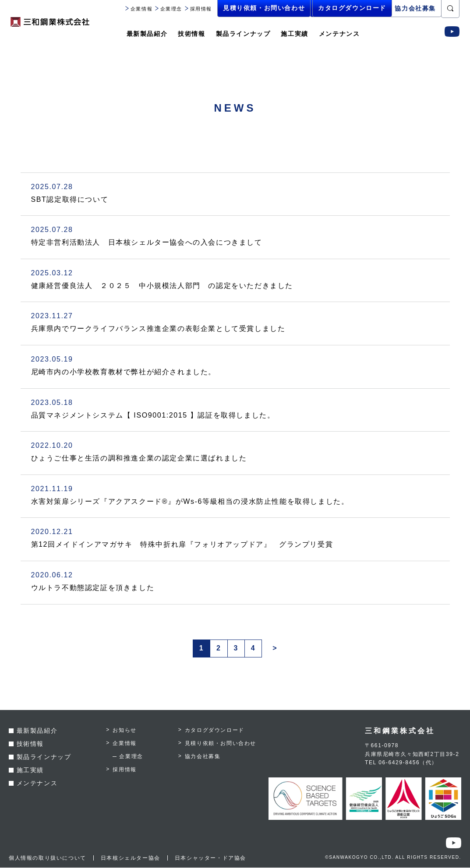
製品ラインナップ (243, 34)
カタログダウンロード (350, 8)
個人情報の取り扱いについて (48, 858)
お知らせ (124, 731)
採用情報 (198, 9)
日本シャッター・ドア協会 (210, 858)
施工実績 (294, 34)
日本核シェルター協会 (131, 858)
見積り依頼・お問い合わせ (264, 8)
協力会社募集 (415, 8)
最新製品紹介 (147, 34)
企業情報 (139, 9)
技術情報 (191, 34)
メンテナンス (339, 34)
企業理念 (169, 9)
